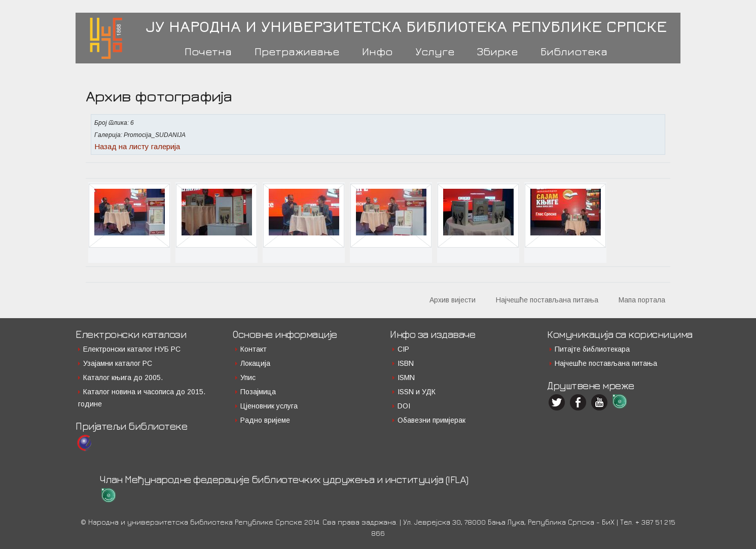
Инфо (377, 51)
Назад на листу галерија (137, 146)
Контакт (254, 349)
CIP (403, 349)
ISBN (406, 363)
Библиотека (574, 51)
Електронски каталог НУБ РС (132, 349)
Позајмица (258, 392)
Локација (255, 363)
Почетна (208, 51)
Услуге (435, 51)
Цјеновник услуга (269, 406)
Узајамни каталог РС (118, 363)
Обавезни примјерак (431, 420)
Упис (248, 378)
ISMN (406, 378)
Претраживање (297, 51)
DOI (404, 406)
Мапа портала (642, 300)
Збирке (497, 51)
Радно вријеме (265, 420)
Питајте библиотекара (592, 349)
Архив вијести (453, 300)
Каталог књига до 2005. (123, 378)
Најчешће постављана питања (547, 300)
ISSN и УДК (417, 392)
